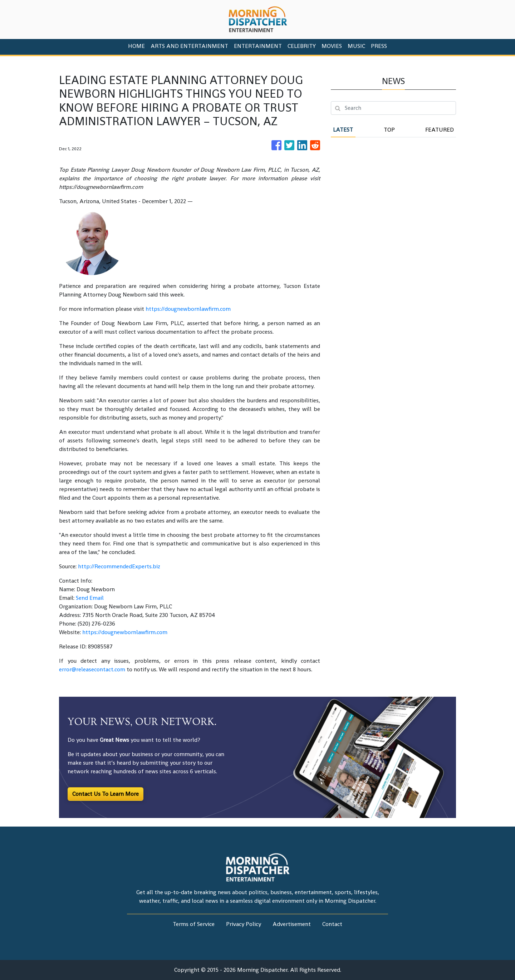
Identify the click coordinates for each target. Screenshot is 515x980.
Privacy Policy (244, 924)
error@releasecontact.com (92, 669)
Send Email (90, 598)
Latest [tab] (343, 130)
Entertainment (258, 46)
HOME (136, 46)
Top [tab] (389, 130)
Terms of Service (194, 924)
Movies (332, 46)
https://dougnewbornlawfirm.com (188, 309)
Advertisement (292, 924)
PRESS (379, 46)
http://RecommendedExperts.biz (119, 566)
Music (356, 46)
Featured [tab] (440, 130)
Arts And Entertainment (189, 46)
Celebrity (302, 46)
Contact (332, 924)
